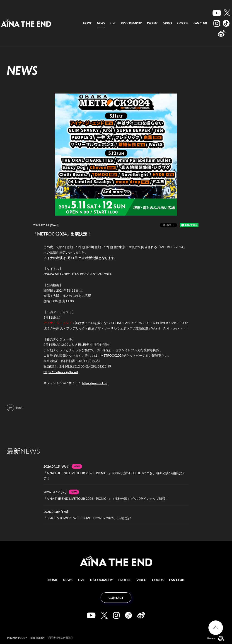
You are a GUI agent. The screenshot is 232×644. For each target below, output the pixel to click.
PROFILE (152, 23)
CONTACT (116, 598)
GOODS (183, 23)
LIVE (113, 23)
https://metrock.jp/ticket (61, 372)
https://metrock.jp (95, 383)
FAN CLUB (200, 23)
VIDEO (167, 23)
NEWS (101, 23)
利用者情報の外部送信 (61, 638)
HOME (87, 23)
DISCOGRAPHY (131, 23)
